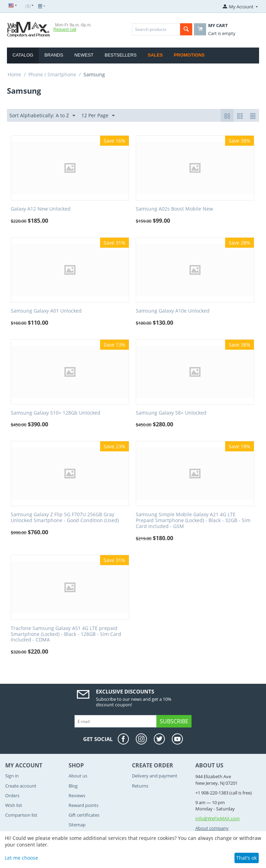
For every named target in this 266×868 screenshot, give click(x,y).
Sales (155, 55)
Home (14, 74)
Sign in (12, 776)
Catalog (23, 55)
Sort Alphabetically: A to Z (42, 116)
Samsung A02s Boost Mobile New (174, 209)
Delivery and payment (155, 776)
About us (78, 776)
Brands (54, 55)
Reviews (77, 795)
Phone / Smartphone (52, 74)
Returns (140, 786)
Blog (73, 786)
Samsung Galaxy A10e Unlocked (173, 311)
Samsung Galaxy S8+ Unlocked (171, 413)
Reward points (83, 805)
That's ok (246, 858)
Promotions (189, 55)
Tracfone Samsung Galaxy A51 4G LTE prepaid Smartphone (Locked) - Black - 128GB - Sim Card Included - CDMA (66, 634)
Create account (21, 786)
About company (212, 828)
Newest (84, 55)
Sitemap (77, 825)
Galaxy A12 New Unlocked (41, 209)
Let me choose (21, 858)
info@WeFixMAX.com (218, 818)
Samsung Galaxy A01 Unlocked (46, 311)
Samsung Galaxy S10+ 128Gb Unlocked (56, 413)
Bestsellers (121, 55)
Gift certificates (84, 815)
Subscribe (174, 721)
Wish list (14, 805)
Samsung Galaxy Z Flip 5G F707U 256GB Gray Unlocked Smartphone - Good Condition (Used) (65, 518)
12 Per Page (98, 116)
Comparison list (21, 815)
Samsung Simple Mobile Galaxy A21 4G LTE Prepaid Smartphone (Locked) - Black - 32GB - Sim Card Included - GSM (193, 520)
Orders (12, 795)
